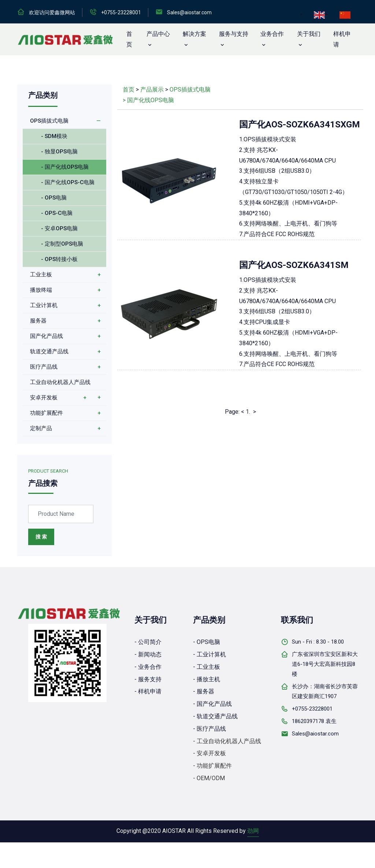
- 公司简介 (148, 642)
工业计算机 (44, 305)
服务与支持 (234, 34)
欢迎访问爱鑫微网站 (52, 12)
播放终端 (41, 290)
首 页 (129, 39)
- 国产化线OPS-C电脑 (68, 182)
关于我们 (309, 34)
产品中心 (158, 34)
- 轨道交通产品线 (215, 716)
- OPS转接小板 (59, 259)
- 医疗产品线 (209, 729)
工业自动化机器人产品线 (60, 382)
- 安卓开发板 (209, 753)
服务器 (38, 321)
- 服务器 (204, 691)
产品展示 (152, 90)
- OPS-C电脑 (57, 213)
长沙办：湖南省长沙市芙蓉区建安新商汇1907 (325, 691)
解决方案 (194, 34)
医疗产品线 (44, 367)
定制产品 (41, 428)
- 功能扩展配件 (212, 766)
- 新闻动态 (148, 654)
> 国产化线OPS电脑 (148, 100)
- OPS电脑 (54, 198)
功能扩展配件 (47, 413)
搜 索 (41, 537)
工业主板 (41, 275)
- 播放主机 (207, 679)
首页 (129, 90)
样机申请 (342, 39)
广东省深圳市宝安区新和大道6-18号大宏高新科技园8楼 (325, 664)
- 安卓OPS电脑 (59, 228)
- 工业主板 (207, 667)
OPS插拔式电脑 (49, 121)
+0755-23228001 (121, 12)
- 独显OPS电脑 (59, 152)
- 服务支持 (148, 679)
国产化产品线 (47, 336)
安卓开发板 (44, 398)
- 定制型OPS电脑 (62, 244)
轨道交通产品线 (49, 351)
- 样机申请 (148, 691)
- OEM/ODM (209, 778)
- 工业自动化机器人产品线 (227, 741)
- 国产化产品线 (212, 704)
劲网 (253, 831)
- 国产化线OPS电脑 (65, 167)
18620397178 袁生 (314, 721)
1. (248, 412)
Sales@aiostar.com (189, 12)
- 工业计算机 (209, 654)
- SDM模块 (54, 136)
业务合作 (272, 34)
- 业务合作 (148, 667)
